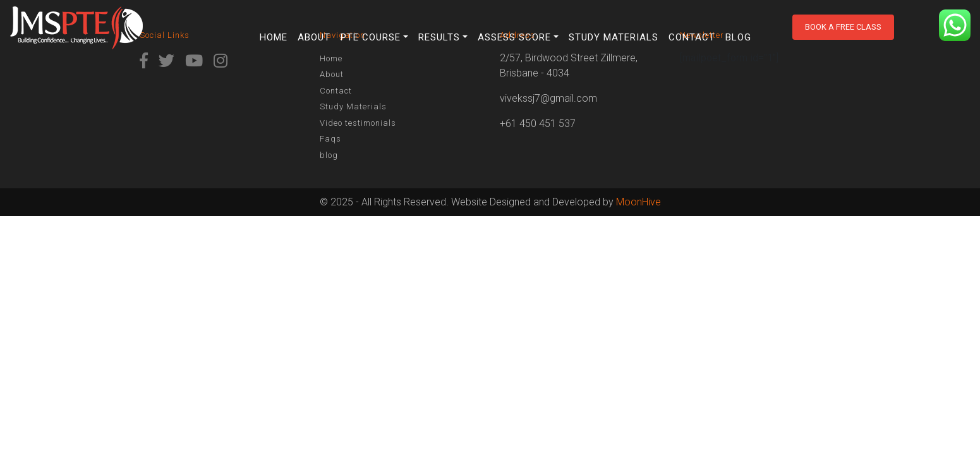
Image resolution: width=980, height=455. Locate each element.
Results (439, 37)
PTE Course (371, 37)
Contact (692, 37)
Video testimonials (358, 123)
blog (738, 37)
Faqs (330, 139)
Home (274, 37)
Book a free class (843, 27)
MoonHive (638, 202)
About (314, 37)
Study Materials (614, 37)
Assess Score (514, 37)
